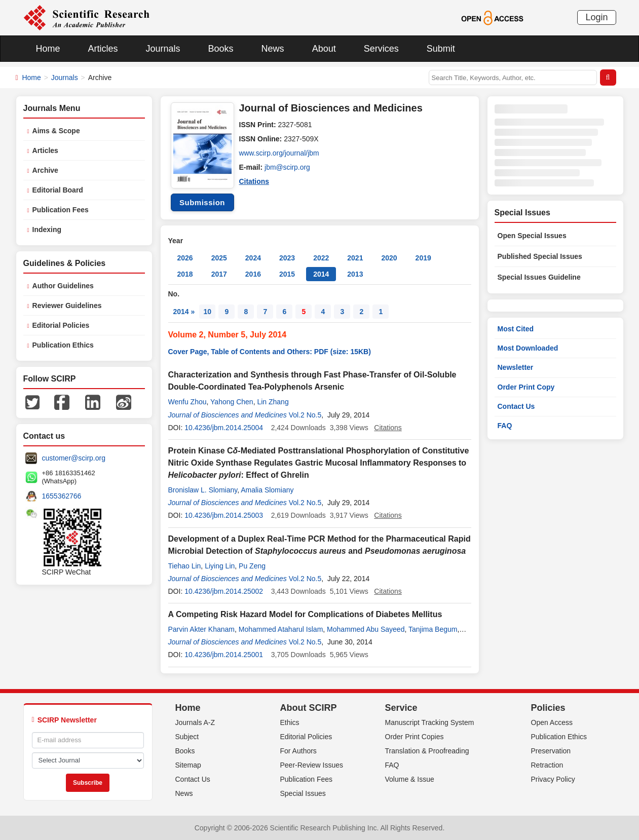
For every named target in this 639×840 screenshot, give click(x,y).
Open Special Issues (532, 236)
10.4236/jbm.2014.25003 (224, 515)
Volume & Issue (410, 779)
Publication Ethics (63, 345)
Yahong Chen (232, 402)
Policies (548, 708)
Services (381, 49)
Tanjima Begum (433, 629)
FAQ (505, 426)
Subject (187, 737)
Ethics (290, 722)
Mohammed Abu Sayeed (366, 629)
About (324, 49)
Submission (202, 202)
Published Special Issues (540, 256)
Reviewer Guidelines (67, 306)
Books (221, 49)
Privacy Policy (553, 779)
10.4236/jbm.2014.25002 (224, 591)
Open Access (552, 722)
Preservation (551, 751)
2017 (219, 274)
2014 (321, 274)
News (273, 49)
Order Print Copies (415, 737)
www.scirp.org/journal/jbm (280, 153)
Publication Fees (61, 210)
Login (596, 17)
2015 (287, 274)
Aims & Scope (56, 131)
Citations (254, 181)
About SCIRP (309, 708)
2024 (253, 258)
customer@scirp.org (74, 458)
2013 (355, 274)
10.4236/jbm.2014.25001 (224, 655)
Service (401, 708)
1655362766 (62, 496)
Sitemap (188, 765)
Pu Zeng (252, 566)
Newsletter (516, 367)
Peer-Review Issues (312, 765)
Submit (441, 49)
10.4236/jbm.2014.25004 (224, 428)
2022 (321, 258)
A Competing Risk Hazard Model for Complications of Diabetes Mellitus (305, 614)
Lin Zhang (273, 402)
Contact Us (516, 406)
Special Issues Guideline (539, 277)
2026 (185, 258)
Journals (163, 49)
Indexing (47, 230)
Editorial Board (58, 190)
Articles (103, 49)
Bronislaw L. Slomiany (203, 490)
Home (48, 49)
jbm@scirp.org (287, 167)
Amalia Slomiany (267, 490)
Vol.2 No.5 (305, 415)
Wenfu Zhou (187, 402)
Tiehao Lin (185, 566)
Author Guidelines (63, 286)
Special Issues (303, 793)
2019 (423, 258)
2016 (253, 274)
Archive (45, 170)
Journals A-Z (195, 722)
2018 (185, 274)
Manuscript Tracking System (430, 722)
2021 (355, 258)
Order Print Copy (526, 387)
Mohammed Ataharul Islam (281, 629)
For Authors (298, 751)
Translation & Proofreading (427, 751)
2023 (287, 258)
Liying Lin (220, 566)
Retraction (547, 765)
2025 (219, 258)
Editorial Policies (61, 325)
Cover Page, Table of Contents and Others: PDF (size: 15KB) (270, 352)
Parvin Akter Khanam (202, 629)
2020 (389, 258)
